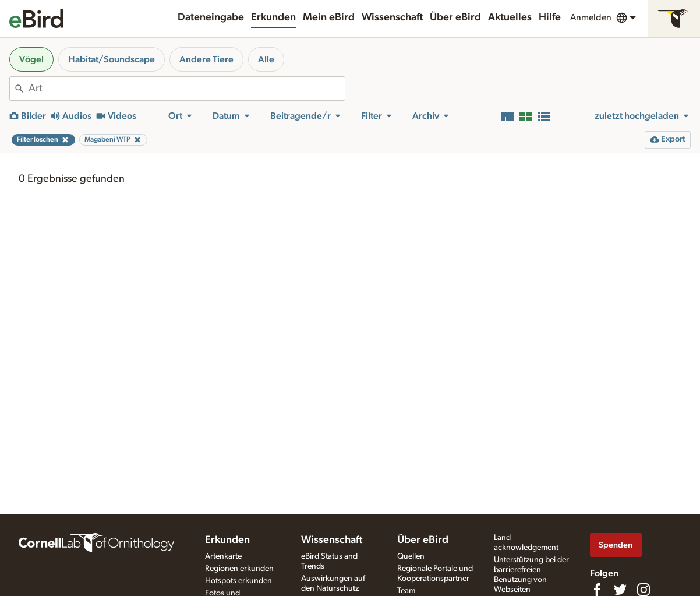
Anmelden (591, 17)
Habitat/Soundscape (112, 59)
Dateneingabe (211, 17)
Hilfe (550, 17)
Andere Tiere (206, 59)
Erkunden (273, 17)
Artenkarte (223, 556)
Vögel (31, 59)
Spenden (616, 545)
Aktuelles (510, 17)
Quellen (411, 556)
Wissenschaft (392, 17)
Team (406, 591)
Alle (266, 59)
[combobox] (187, 89)
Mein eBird (329, 17)
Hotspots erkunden (238, 581)
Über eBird (455, 17)
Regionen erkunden (239, 569)
